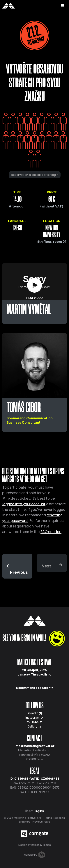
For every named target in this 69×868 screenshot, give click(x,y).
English (39, 811)
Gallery (34, 726)
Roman (35, 845)
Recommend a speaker (35, 688)
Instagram (35, 718)
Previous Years (41, 822)
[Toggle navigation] (63, 6)
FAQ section (51, 532)
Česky (29, 811)
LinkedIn (34, 713)
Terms (48, 818)
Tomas (47, 845)
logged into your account (24, 504)
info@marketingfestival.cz (35, 746)
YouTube (35, 722)
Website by (34, 855)
